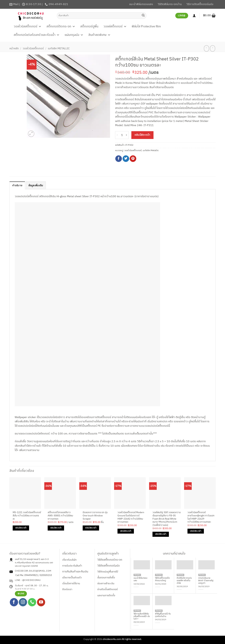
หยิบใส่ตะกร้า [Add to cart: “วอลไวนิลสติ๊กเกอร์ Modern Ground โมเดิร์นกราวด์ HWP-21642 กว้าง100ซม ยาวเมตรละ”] (126, 531)
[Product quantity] (122, 135)
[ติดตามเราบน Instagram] (23, 602)
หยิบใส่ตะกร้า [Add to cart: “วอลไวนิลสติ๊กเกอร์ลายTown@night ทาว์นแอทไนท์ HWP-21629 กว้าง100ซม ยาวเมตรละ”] (196, 531)
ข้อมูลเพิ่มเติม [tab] (37, 186)
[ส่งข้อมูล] (143, 16)
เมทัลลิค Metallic (59, 49)
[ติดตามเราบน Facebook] (14, 602)
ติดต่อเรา (67, 590)
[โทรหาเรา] (32, 602)
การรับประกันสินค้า (72, 566)
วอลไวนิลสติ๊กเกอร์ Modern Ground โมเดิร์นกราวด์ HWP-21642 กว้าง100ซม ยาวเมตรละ (131, 518)
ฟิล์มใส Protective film (146, 27)
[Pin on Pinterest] (133, 159)
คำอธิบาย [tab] (18, 186)
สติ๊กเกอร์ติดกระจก (61, 27)
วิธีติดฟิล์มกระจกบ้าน (170, 4)
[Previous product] (213, 48)
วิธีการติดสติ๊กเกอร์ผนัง (200, 4)
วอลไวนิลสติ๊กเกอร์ (28, 27)
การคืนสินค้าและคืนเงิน (75, 572)
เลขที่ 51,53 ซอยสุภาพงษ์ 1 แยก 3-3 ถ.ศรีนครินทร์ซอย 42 (32, 561)
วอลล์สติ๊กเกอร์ (115, 27)
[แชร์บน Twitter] (126, 159)
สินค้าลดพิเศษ (99, 35)
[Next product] (206, 48)
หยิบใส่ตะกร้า (142, 135)
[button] (209, 16)
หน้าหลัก (14, 49)
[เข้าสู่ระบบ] (194, 16)
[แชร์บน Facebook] (119, 159)
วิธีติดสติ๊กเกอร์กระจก (110, 560)
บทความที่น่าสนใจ (174, 554)
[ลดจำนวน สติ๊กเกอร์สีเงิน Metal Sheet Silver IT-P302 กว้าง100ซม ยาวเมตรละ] (117, 135)
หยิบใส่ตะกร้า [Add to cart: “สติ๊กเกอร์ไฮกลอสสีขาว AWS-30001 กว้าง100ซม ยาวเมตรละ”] (56, 528)
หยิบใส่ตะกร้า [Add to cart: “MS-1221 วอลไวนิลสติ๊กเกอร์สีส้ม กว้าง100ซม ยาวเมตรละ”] (21, 528)
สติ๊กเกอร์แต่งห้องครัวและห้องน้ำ (37, 35)
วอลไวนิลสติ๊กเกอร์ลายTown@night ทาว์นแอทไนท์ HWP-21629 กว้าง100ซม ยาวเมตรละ (201, 518)
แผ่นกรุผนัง (74, 35)
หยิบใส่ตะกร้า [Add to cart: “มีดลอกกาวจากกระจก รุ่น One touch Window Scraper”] (91, 528)
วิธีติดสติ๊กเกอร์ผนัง (109, 566)
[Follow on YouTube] (41, 602)
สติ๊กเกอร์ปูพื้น (89, 27)
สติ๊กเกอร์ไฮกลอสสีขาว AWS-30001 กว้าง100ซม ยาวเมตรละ (60, 516)
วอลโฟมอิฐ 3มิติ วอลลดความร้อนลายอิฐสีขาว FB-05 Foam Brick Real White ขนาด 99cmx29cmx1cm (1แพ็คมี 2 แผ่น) (167, 519)
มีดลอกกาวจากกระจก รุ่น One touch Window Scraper (95, 516)
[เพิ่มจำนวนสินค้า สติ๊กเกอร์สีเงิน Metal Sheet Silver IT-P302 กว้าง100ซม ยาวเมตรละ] (127, 135)
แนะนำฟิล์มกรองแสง (141, 4)
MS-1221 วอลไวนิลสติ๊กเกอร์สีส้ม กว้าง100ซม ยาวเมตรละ (27, 516)
